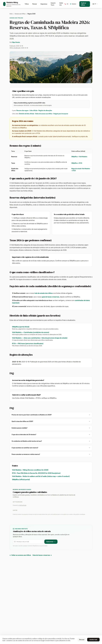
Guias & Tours (53, 4)
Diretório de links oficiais (27, 114)
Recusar (82, 640)
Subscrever (51, 542)
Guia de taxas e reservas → (42, 555)
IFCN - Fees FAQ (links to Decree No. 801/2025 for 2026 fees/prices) (36, 473)
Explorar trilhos (85, 4)
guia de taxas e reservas (51, 297)
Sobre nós (61, 4)
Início (11, 14)
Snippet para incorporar (61, 114)
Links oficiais (34, 110)
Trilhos (27, 4)
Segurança (44, 4)
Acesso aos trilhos (20, 14)
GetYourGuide (23, 505)
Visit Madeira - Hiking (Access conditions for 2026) (30, 470)
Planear (35, 4)
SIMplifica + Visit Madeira (79, 157)
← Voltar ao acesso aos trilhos (20, 555)
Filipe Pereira (16, 42)
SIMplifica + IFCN (77, 163)
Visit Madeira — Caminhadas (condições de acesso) (31, 332)
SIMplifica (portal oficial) (21, 327)
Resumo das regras (22, 110)
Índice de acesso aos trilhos (44, 114)
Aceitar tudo (93, 640)
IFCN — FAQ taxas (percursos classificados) (28, 344)
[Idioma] (95, 4)
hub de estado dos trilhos (44, 293)
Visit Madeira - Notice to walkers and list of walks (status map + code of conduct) (41, 476)
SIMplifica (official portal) (21, 479)
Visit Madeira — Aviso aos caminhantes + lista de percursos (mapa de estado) (40, 338)
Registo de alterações (45, 110)
